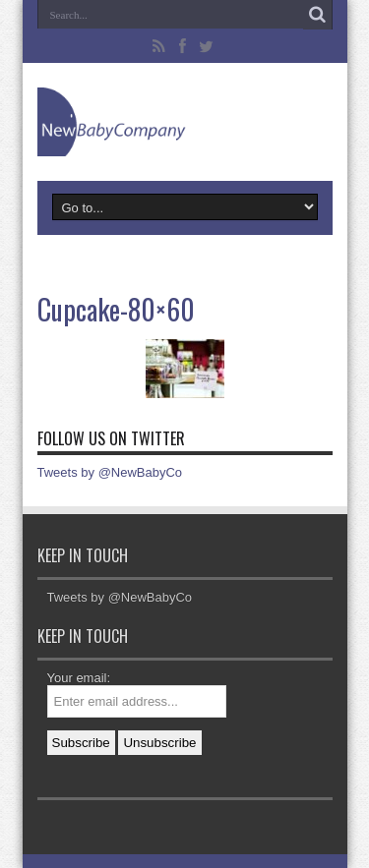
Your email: (79, 678)
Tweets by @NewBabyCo (110, 472)
